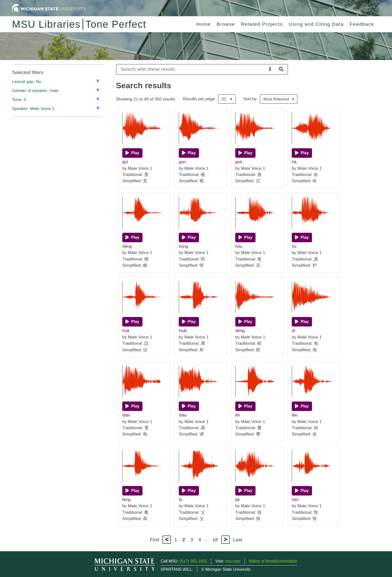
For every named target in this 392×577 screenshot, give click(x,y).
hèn (295, 500)
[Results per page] (227, 99)
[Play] (132, 153)
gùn (182, 162)
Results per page (199, 99)
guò (239, 162)
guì (125, 162)
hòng (183, 246)
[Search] (192, 69)
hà (294, 162)
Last (237, 540)
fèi (237, 415)
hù (294, 246)
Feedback (362, 24)
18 (215, 540)
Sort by (250, 99)
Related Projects (262, 24)
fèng (126, 500)
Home (203, 24)
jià (237, 500)
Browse (226, 24)
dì (293, 331)
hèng (127, 246)
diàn (126, 415)
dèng (240, 331)
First (155, 540)
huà (126, 331)
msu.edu (233, 561)
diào (183, 415)
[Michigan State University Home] (49, 8)
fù (180, 500)
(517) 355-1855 (193, 561)
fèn (295, 415)
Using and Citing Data (316, 24)
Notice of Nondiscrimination (273, 561)
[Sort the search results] (279, 99)
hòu (239, 246)
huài (183, 331)
